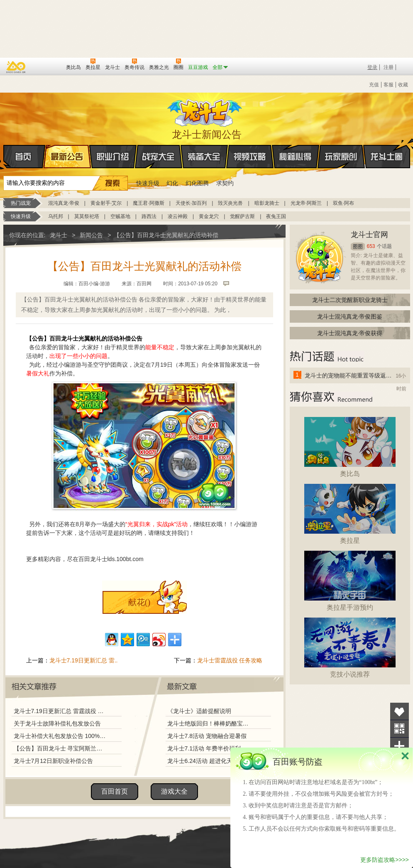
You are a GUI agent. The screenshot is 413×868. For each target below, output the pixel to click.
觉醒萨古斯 (242, 216)
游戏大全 (174, 791)
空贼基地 (120, 216)
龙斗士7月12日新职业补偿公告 (53, 761)
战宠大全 (159, 157)
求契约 (225, 183)
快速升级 (148, 183)
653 (371, 246)
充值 (374, 85)
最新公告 (67, 157)
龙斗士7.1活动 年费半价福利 (204, 748)
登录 (372, 67)
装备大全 (204, 157)
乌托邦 (56, 216)
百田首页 (115, 791)
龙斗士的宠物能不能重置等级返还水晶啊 (349, 375)
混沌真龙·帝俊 (64, 203)
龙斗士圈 (387, 149)
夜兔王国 (276, 216)
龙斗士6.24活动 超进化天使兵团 (209, 761)
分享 (400, 746)
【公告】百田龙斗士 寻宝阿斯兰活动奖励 (60, 748)
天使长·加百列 (191, 203)
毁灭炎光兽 (230, 203)
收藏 (403, 85)
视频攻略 (250, 157)
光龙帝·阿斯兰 (306, 203)
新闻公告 (91, 235)
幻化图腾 (197, 183)
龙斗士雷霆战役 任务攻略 (230, 660)
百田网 (48, 66)
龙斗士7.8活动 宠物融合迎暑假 (207, 736)
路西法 (149, 216)
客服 (389, 85)
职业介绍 (113, 157)
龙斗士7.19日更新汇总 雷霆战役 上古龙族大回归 (60, 711)
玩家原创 (341, 157)
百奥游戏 (16, 67)
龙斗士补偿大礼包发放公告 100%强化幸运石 (60, 736)
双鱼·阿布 (343, 203)
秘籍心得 (296, 157)
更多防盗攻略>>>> (385, 860)
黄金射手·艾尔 (106, 203)
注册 (389, 67)
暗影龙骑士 (267, 203)
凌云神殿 (178, 216)
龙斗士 (205, 111)
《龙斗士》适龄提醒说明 (199, 711)
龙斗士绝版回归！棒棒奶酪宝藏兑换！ (210, 723)
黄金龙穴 (209, 216)
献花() (139, 602)
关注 (400, 729)
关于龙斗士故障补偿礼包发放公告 (57, 723)
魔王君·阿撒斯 (148, 203)
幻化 (172, 183)
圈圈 (358, 246)
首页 (4, 157)
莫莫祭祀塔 (87, 216)
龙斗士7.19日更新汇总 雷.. (84, 660)
